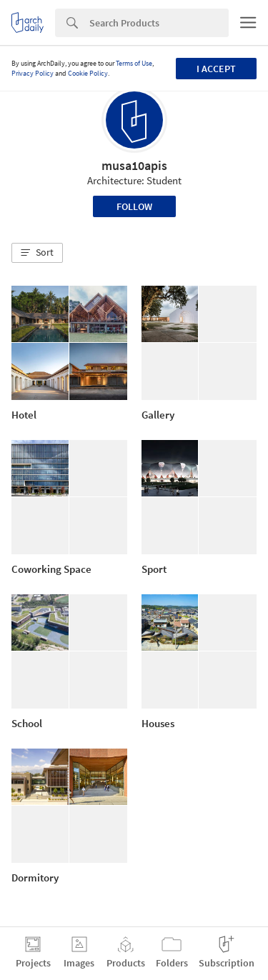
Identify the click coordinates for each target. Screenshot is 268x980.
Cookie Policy (88, 73)
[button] (37, 253)
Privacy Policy (33, 73)
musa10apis (134, 165)
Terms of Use (134, 63)
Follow (134, 206)
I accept (216, 69)
